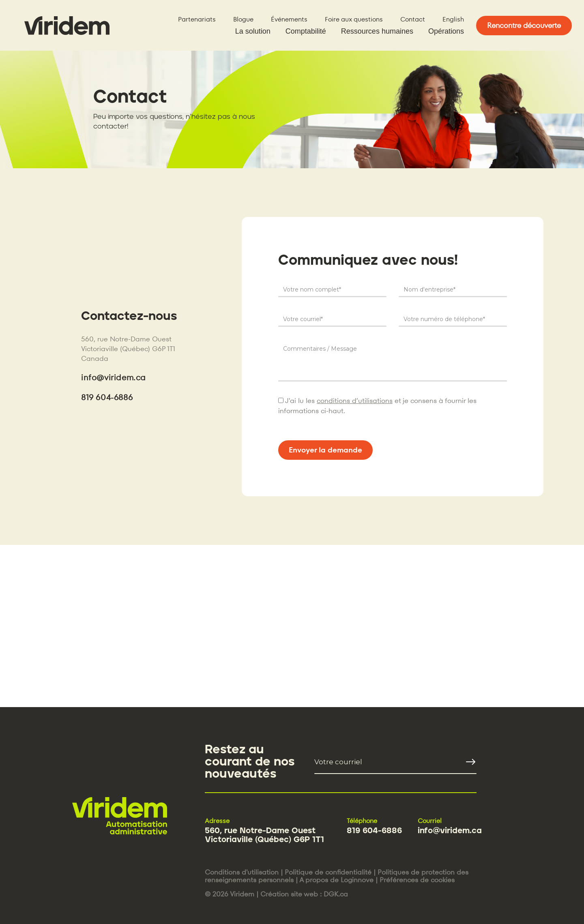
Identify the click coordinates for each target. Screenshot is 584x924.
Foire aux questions (354, 19)
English (453, 19)
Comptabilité (306, 31)
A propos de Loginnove (336, 880)
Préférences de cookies (417, 880)
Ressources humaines (377, 31)
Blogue (243, 19)
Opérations (446, 31)
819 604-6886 (107, 397)
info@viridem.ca (113, 377)
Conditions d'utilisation (242, 872)
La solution (253, 31)
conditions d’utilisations (355, 401)
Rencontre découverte (524, 25)
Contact (413, 19)
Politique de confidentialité (328, 872)
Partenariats (197, 19)
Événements (289, 19)
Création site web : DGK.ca (304, 894)
